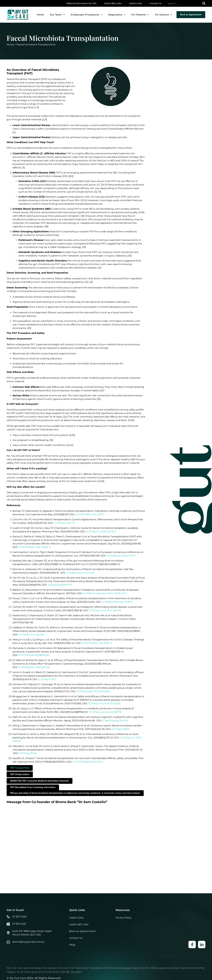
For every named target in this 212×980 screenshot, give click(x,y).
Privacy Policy (124, 941)
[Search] (204, 3)
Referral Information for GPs (82, 3)
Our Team (57, 15)
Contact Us (155, 3)
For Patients (140, 15)
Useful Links (136, 3)
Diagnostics (117, 15)
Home (40, 15)
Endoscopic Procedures (86, 15)
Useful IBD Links (113, 3)
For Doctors (163, 15)
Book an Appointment (82, 955)
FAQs (72, 968)
